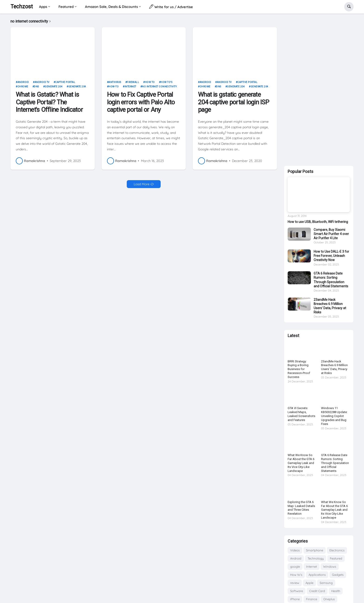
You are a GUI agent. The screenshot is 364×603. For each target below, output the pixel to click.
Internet (130, 88)
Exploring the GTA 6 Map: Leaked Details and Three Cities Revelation (301, 508)
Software (297, 591)
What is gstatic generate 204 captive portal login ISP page (234, 104)
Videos (295, 550)
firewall (133, 84)
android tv (42, 84)
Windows (330, 567)
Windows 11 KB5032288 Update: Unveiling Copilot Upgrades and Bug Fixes (334, 416)
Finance (312, 599)
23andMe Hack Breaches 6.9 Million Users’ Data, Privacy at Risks (330, 306)
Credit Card (317, 591)
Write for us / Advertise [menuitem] (171, 7)
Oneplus (329, 599)
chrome (23, 88)
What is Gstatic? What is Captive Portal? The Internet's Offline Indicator (49, 104)
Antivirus (115, 84)
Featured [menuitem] (66, 7)
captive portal (65, 84)
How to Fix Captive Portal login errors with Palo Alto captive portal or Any (141, 104)
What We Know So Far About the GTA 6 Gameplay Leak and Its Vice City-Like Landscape (301, 463)
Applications (317, 575)
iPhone (295, 599)
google (295, 567)
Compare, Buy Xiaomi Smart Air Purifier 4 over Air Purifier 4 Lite (331, 234)
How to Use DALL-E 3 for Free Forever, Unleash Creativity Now (331, 256)
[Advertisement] (319, 89)
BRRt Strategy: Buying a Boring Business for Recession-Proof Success (299, 369)
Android (23, 84)
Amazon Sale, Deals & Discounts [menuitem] (111, 7)
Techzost (22, 7)
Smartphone (315, 550)
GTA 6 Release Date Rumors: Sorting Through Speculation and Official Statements (331, 280)
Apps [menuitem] (43, 7)
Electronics (337, 550)
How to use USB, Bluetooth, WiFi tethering (318, 222)
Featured (336, 558)
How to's (166, 84)
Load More (142, 186)
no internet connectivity (159, 88)
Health (336, 591)
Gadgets (338, 575)
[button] (349, 7)
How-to (114, 88)
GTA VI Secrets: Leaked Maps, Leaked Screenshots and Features (301, 414)
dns (36, 88)
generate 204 (54, 88)
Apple (309, 583)
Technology (316, 558)
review (295, 583)
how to (150, 84)
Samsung (326, 583)
